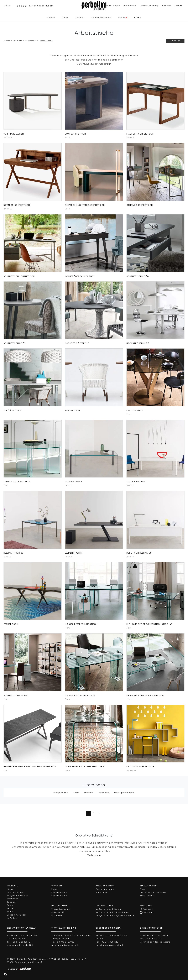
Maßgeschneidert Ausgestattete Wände (115, 915)
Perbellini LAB (58, 912)
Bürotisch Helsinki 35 (139, 553)
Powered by (19, 969)
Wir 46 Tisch (73, 410)
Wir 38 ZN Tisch (13, 410)
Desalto (69, 485)
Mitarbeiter (57, 915)
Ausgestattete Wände (18, 895)
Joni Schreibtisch (76, 134)
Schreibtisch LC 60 (138, 276)
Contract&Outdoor (101, 18)
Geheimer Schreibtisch (140, 205)
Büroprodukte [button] (61, 793)
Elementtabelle (74, 553)
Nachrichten (130, 6)
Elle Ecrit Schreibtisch (140, 134)
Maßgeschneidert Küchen (108, 909)
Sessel (10, 908)
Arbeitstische (46, 41)
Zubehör (80, 18)
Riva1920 (131, 138)
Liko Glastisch (74, 482)
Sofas (10, 905)
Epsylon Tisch (135, 410)
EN (9, 6)
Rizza (143, 889)
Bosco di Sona (147, 895)
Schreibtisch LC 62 (15, 343)
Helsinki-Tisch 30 (14, 553)
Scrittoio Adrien (14, 134)
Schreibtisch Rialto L (16, 695)
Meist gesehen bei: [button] (124, 793)
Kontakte (167, 6)
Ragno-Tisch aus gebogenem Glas (85, 767)
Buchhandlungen (16, 892)
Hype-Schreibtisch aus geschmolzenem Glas (30, 767)
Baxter (68, 138)
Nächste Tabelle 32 (138, 343)
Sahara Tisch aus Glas (17, 482)
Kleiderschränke (59, 892)
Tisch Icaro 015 (136, 482)
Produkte (18, 41)
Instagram (147, 912)
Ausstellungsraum (105, 889)
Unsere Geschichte (90, 6)
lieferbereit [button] (104, 793)
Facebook (146, 909)
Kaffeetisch (13, 918)
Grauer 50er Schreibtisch (80, 276)
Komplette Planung (149, 6)
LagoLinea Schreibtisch (140, 767)
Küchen (51, 18)
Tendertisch (11, 624)
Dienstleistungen (111, 6)
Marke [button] (76, 793)
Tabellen (11, 902)
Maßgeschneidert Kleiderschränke (112, 912)
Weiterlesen (94, 855)
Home (7, 41)
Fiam (129, 414)
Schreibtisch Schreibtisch (19, 276)
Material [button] (88, 793)
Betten (55, 889)
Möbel (65, 18)
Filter (175, 41)
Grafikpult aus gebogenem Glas (145, 695)
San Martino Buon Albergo (153, 892)
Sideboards (13, 899)
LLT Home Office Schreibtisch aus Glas (149, 624)
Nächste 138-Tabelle (77, 343)
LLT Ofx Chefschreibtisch (80, 695)
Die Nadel (131, 770)
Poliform (8, 138)
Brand (138, 18)
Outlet (123, 18)
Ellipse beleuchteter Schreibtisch (85, 205)
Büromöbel (31, 41)
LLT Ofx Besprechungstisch (81, 624)
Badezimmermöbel (17, 915)
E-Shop (179, 6)
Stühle (10, 912)
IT (5, 6)
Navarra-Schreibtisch (17, 205)
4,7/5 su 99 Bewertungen (41, 6)
